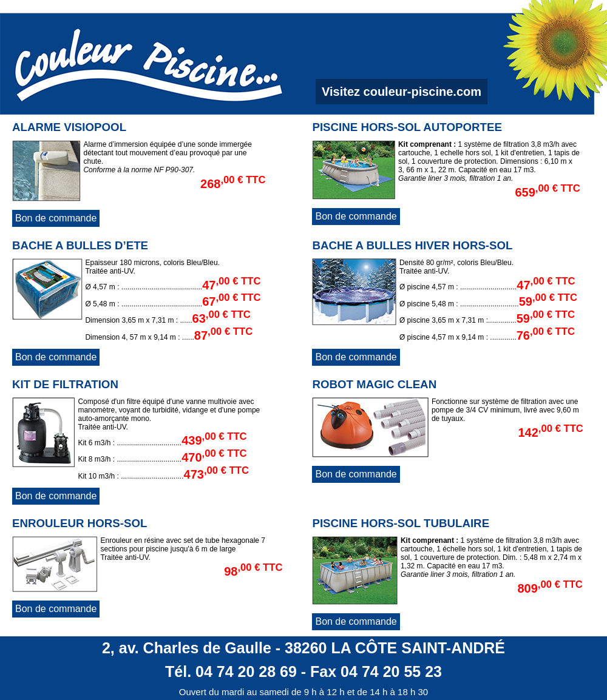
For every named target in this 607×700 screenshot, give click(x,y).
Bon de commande (56, 218)
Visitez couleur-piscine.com (402, 92)
